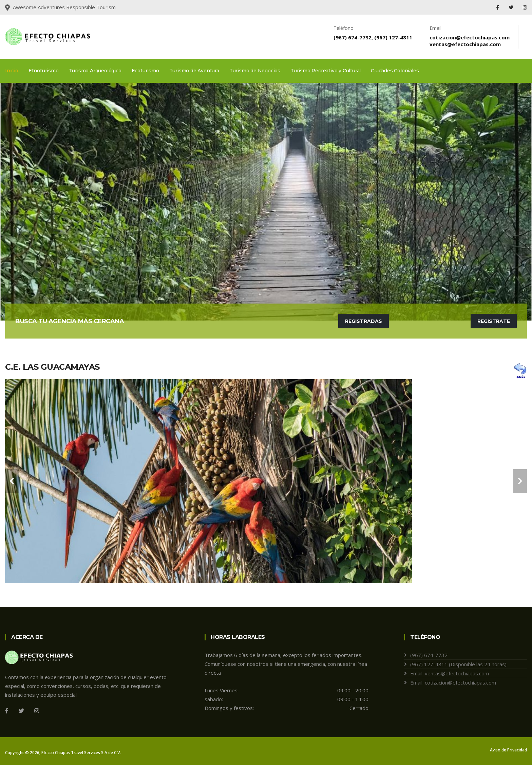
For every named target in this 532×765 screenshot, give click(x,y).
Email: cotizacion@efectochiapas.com (453, 682)
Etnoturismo (44, 71)
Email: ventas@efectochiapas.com (450, 673)
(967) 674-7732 (429, 655)
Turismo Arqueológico (95, 71)
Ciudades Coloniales (395, 71)
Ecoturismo (145, 71)
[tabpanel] (266, 202)
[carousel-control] (12, 481)
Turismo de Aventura (194, 71)
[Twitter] (21, 711)
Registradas (364, 321)
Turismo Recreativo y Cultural (326, 71)
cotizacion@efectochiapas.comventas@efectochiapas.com (470, 41)
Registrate (494, 321)
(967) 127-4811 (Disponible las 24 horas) (458, 664)
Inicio (12, 71)
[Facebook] (7, 711)
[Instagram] (37, 711)
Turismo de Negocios (255, 71)
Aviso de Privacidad (508, 750)
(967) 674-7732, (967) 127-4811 (373, 37)
